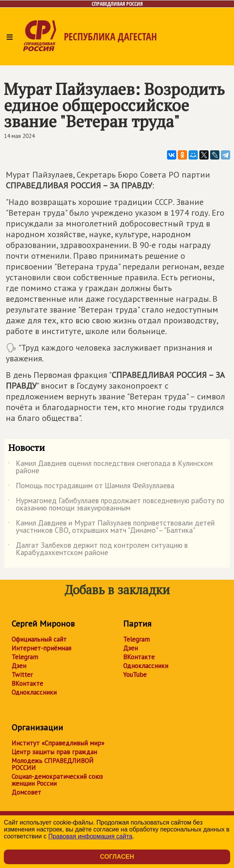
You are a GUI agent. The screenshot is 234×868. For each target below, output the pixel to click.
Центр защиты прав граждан (54, 752)
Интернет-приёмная (41, 648)
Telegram (25, 657)
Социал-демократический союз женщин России (57, 780)
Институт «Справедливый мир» (58, 743)
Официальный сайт (39, 639)
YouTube (135, 675)
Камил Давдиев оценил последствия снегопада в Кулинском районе (110, 467)
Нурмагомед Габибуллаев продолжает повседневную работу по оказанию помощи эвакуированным (116, 505)
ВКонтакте (27, 683)
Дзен (19, 666)
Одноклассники (34, 692)
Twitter (22, 675)
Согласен (117, 857)
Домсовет (26, 792)
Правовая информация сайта (90, 836)
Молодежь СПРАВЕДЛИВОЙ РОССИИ (53, 764)
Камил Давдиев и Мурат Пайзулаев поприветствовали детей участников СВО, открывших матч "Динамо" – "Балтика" (111, 527)
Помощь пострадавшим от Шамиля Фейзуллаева (91, 487)
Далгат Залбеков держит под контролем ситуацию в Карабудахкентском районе (98, 549)
